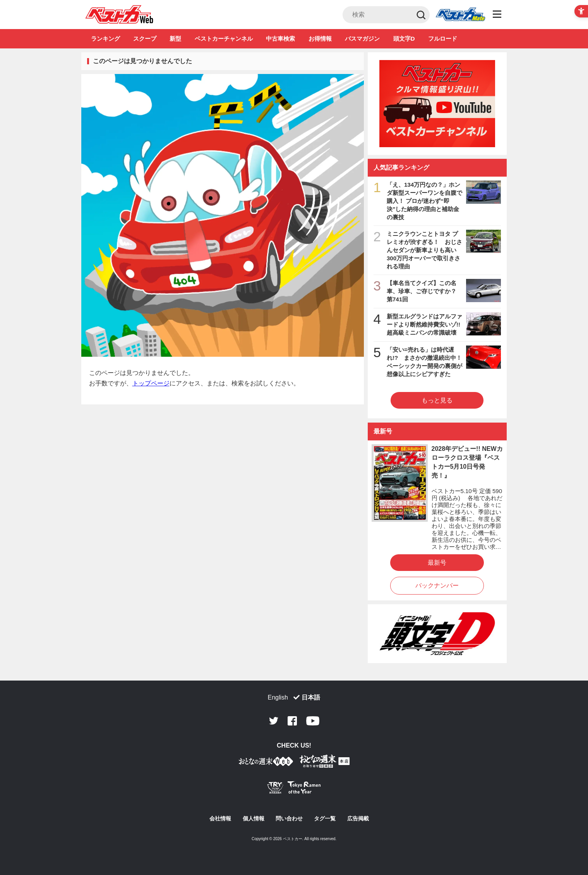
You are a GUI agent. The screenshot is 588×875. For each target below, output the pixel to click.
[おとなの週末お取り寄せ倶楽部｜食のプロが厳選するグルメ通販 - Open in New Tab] (266, 763)
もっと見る (437, 400)
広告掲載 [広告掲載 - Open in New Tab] (358, 818)
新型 (175, 39)
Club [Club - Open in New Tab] (460, 15)
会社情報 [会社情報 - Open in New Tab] (220, 818)
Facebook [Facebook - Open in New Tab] (292, 721)
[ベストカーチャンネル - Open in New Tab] (437, 104)
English (278, 697)
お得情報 (320, 39)
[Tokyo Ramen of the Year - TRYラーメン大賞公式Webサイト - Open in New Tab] (294, 789)
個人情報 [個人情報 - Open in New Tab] (254, 818)
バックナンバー (437, 585)
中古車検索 (280, 39)
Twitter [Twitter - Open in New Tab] (274, 721)
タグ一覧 (325, 818)
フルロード (443, 39)
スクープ (145, 39)
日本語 (311, 697)
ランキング (105, 39)
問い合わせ (289, 818)
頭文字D (404, 39)
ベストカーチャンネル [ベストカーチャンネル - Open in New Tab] (224, 39)
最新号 (437, 563)
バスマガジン (362, 39)
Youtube (313, 721)
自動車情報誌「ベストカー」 (119, 14)
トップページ (151, 383)
